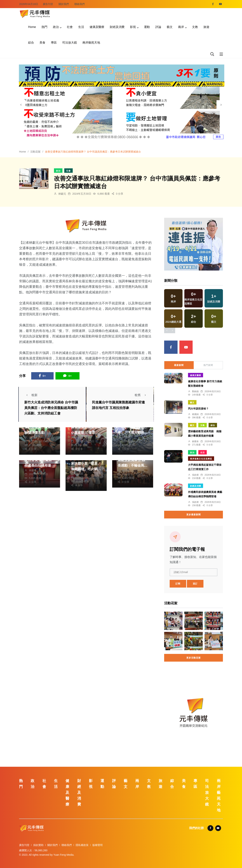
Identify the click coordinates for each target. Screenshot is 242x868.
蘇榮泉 (195, 441)
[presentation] (21, 105)
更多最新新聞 (194, 515)
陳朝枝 (79, 437)
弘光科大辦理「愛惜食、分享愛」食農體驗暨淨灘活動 (39, 427)
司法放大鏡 (70, 43)
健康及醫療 (97, 27)
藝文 (170, 27)
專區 (54, 43)
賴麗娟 (195, 414)
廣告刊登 (48, 4)
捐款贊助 (38, 845)
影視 (133, 27)
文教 (195, 27)
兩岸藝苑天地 (91, 43)
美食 (42, 43)
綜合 (31, 43)
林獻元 (62, 194)
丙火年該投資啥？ (198, 409)
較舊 (141, 395)
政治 (56, 27)
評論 (158, 27)
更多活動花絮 (194, 658)
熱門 (44, 27)
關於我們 (64, 4)
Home (32, 27)
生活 (81, 27)
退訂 (195, 584)
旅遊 (206, 27)
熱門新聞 (208, 365)
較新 (31, 395)
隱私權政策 (82, 845)
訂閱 (178, 584)
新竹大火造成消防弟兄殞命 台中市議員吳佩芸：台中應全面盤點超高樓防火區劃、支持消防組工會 (51, 408)
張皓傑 (33, 437)
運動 (147, 27)
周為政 (126, 437)
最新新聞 (179, 365)
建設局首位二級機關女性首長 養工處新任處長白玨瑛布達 (39, 460)
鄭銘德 (195, 391)
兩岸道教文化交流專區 (201, 459)
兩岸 (181, 27)
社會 (70, 27)
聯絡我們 (80, 4)
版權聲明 (97, 845)
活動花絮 (35, 152)
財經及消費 (117, 27)
